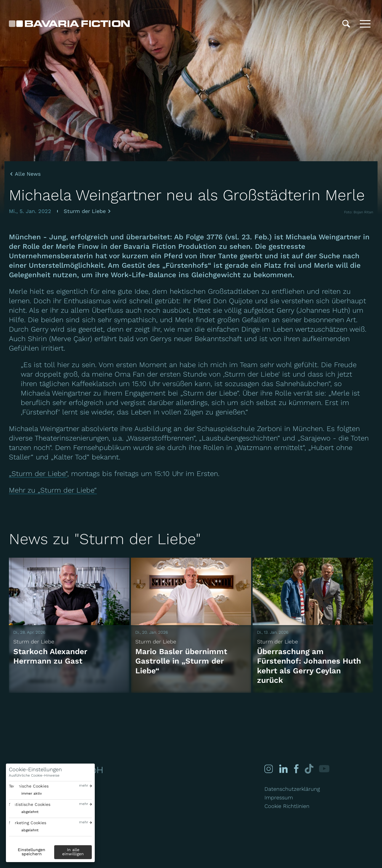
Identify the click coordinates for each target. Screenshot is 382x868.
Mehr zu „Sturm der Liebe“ (53, 490)
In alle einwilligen (73, 852)
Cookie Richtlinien (287, 806)
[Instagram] (269, 769)
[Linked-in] (283, 769)
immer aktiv (32, 793)
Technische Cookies (29, 786)
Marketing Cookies (28, 823)
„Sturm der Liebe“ (38, 474)
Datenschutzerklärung (292, 789)
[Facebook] (296, 769)
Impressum (279, 797)
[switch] (25, 794)
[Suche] (346, 24)
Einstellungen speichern (32, 852)
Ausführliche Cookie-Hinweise (34, 775)
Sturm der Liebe (85, 211)
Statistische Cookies (30, 804)
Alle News (28, 174)
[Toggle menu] (365, 24)
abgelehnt (30, 812)
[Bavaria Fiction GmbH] (69, 24)
